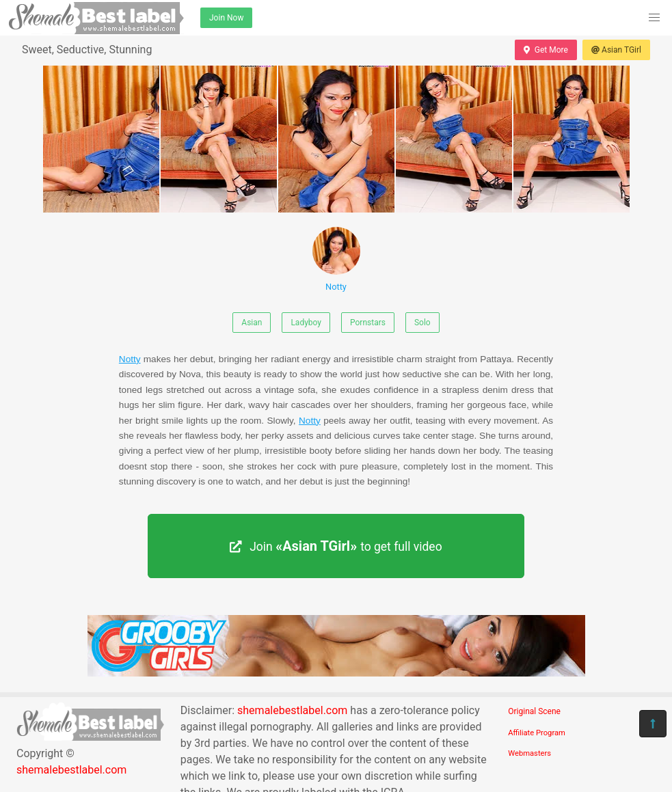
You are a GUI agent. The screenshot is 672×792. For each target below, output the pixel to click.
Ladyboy (306, 323)
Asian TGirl (616, 50)
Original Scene (534, 711)
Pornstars (368, 323)
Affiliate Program (537, 733)
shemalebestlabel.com (71, 770)
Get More (546, 50)
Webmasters (529, 753)
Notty (336, 259)
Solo (422, 323)
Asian (252, 323)
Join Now (226, 18)
